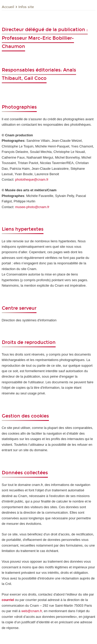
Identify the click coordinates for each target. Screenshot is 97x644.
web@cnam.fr (32, 611)
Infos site (26, 7)
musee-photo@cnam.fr (32, 207)
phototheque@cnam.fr (32, 179)
